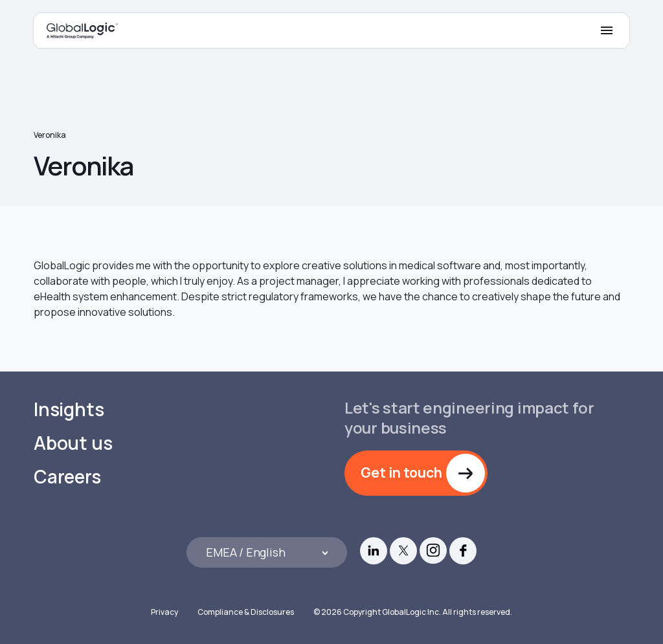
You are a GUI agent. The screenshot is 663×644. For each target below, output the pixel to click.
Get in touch (401, 472)
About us (73, 443)
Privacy (164, 612)
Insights (69, 409)
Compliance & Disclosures (246, 612)
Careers (67, 477)
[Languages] (267, 552)
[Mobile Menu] (607, 30)
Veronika (50, 135)
